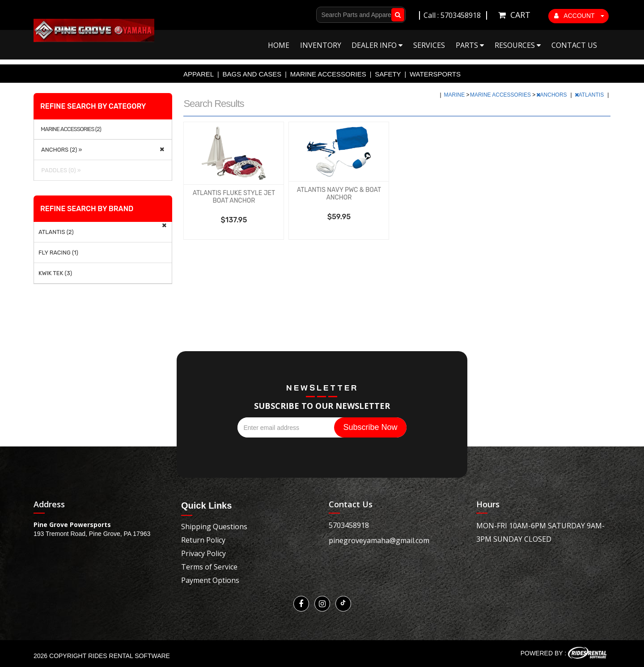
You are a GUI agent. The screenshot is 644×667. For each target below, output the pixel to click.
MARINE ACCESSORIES (328, 74)
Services (429, 45)
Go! (396, 15)
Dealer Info (377, 45)
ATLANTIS (590, 95)
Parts (470, 45)
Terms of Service (209, 567)
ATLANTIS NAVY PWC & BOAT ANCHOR (339, 194)
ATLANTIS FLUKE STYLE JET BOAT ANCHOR (234, 197)
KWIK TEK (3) (55, 273)
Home (279, 45)
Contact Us (574, 45)
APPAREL (199, 74)
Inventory (321, 45)
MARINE (455, 95)
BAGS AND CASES (252, 74)
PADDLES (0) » (60, 170)
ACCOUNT (579, 16)
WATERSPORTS (435, 74)
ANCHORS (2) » (60, 150)
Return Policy (203, 540)
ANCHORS (552, 95)
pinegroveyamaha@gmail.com (379, 540)
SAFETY (388, 74)
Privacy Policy (203, 553)
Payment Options (210, 580)
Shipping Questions (214, 527)
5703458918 (349, 525)
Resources (518, 45)
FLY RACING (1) (58, 253)
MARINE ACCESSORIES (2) (71, 129)
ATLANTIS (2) (56, 232)
